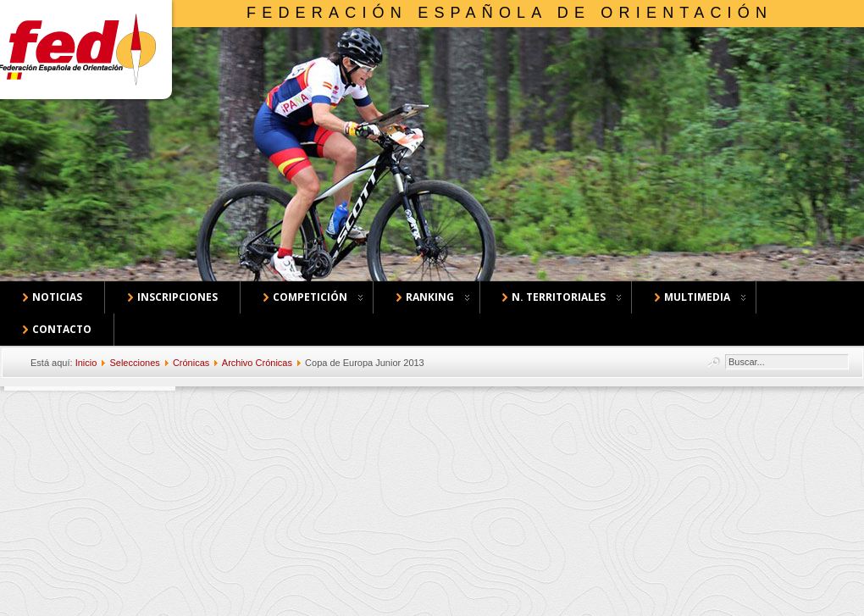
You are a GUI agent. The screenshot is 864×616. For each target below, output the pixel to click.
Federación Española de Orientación (510, 13)
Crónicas (191, 363)
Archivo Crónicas (257, 363)
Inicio (86, 363)
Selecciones (134, 363)
